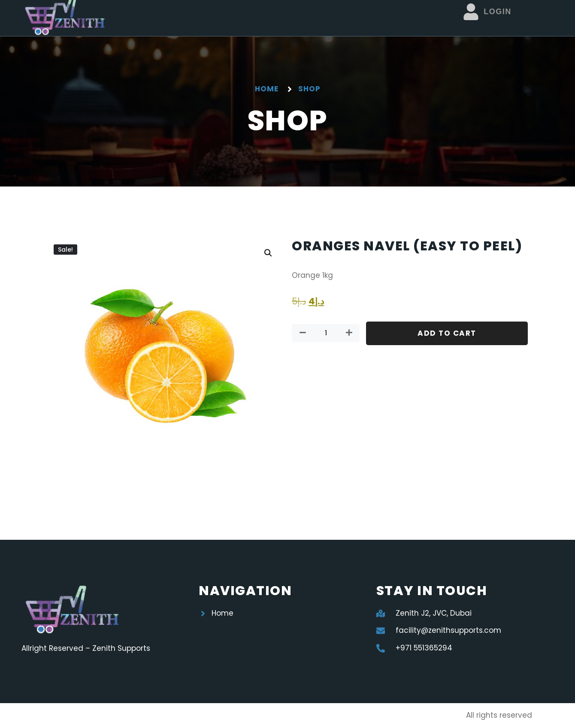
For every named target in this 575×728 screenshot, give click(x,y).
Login (498, 12)
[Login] (471, 12)
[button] (268, 253)
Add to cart (447, 333)
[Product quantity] (326, 333)
